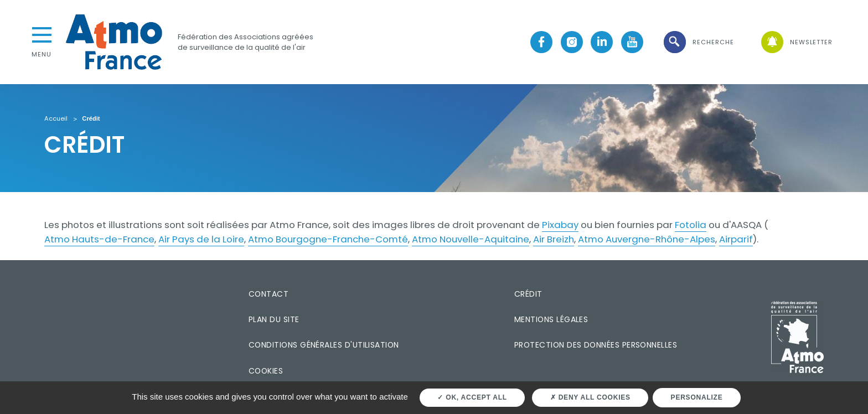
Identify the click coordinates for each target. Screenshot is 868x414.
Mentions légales (551, 319)
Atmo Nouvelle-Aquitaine (471, 239)
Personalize (697, 397)
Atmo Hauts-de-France (99, 239)
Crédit (528, 294)
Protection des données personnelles (596, 345)
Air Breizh (554, 239)
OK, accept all (472, 397)
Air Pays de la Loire (201, 239)
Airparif (736, 239)
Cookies (266, 371)
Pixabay (560, 225)
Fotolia (691, 225)
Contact (268, 294)
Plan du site (274, 319)
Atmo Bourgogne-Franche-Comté (328, 239)
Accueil (56, 119)
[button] (698, 42)
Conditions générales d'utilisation (324, 345)
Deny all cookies (590, 397)
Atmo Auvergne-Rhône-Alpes (647, 239)
